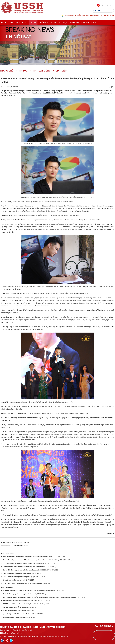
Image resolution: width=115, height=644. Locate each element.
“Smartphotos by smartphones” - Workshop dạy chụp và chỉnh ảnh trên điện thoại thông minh (33, 560)
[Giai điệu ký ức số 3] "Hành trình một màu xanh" (18, 614)
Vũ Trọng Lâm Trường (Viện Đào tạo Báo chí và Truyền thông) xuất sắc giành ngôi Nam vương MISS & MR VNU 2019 (40, 597)
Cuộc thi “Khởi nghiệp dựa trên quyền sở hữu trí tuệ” (20, 594)
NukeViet (49, 636)
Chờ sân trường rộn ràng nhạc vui (14, 580)
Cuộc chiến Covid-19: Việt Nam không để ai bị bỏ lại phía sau (22, 583)
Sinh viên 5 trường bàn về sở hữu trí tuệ (16, 607)
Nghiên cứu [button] (74, 23)
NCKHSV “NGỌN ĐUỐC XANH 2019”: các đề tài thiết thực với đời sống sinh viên (29, 591)
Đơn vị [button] (94, 23)
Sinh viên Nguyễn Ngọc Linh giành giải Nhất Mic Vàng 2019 (22, 601)
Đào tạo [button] (53, 23)
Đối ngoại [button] (85, 23)
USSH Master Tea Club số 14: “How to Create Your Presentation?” (24, 563)
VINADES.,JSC (64, 636)
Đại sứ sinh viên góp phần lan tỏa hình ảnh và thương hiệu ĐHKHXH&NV (26, 570)
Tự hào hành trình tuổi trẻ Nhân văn (14, 617)
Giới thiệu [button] (9, 23)
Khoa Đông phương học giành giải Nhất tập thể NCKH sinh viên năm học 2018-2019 (29, 557)
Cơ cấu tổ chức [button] (22, 23)
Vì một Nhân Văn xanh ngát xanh (14, 611)
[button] (103, 5)
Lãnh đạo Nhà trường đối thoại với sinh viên (17, 573)
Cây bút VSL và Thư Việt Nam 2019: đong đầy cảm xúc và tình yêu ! (25, 567)
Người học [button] (63, 23)
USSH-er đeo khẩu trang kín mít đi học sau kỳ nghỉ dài (20, 577)
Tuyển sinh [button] (43, 23)
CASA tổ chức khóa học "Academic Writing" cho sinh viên (21, 604)
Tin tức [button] (33, 23)
